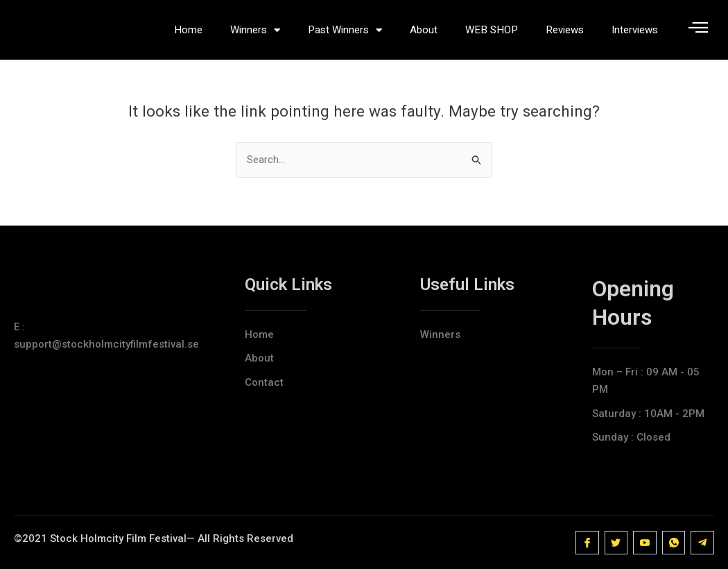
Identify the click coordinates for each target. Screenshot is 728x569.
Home (188, 33)
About (424, 33)
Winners (255, 33)
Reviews (565, 33)
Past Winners (345, 33)
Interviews (635, 33)
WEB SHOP (492, 33)
